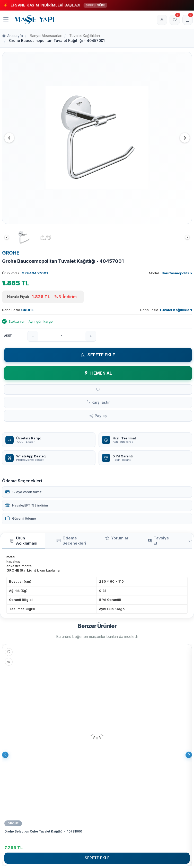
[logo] (34, 20)
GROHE (11, 253)
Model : (170, 273)
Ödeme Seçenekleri (71, 541)
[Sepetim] (188, 20)
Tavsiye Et (158, 541)
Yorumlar (117, 538)
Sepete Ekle (98, 355)
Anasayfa (12, 36)
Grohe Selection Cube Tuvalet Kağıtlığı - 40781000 (43, 831)
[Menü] (6, 20)
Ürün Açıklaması (24, 541)
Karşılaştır (101, 402)
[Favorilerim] (175, 20)
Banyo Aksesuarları (46, 36)
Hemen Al (98, 373)
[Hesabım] (162, 20)
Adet (8, 336)
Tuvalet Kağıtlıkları (85, 36)
